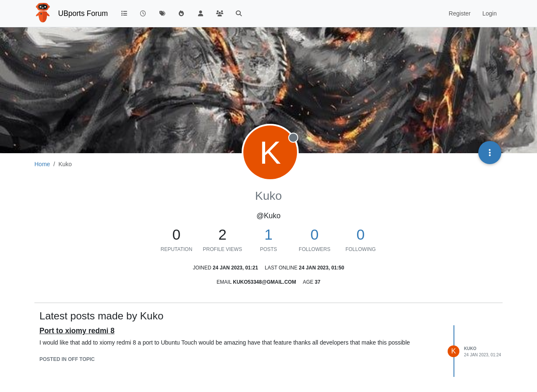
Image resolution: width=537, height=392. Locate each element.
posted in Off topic (67, 359)
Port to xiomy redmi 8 (77, 331)
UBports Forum (83, 13)
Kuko (470, 349)
